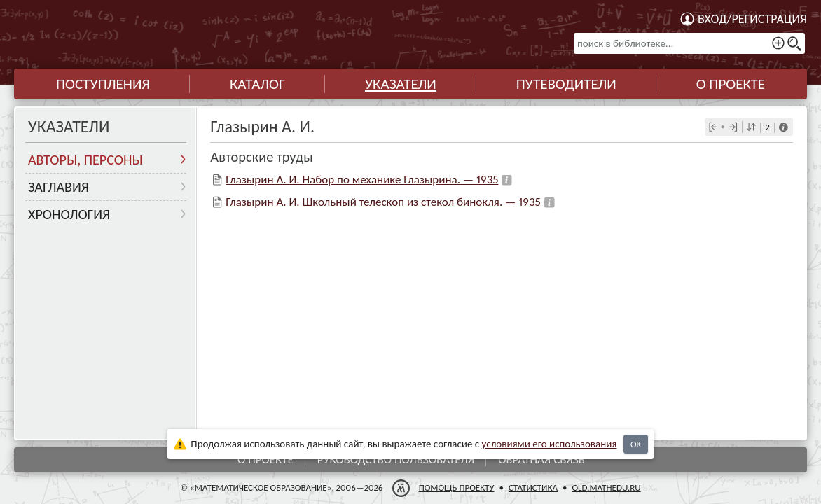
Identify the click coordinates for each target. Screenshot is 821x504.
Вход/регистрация (752, 19)
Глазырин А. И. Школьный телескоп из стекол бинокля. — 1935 (383, 202)
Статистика (533, 488)
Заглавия (58, 187)
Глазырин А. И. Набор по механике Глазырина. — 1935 (362, 180)
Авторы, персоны (85, 160)
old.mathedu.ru (606, 488)
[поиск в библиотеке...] (689, 43)
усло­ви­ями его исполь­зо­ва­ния (550, 444)
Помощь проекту (457, 488)
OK (636, 444)
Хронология (69, 214)
